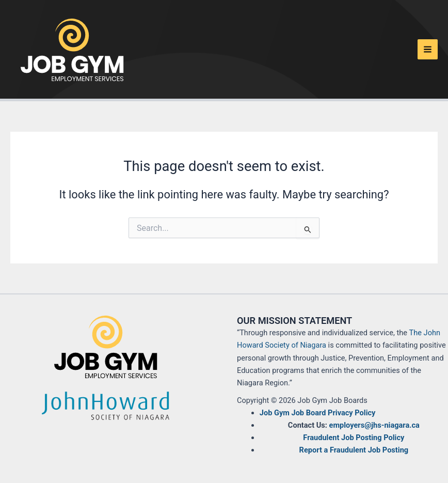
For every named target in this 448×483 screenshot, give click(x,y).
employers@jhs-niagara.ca (374, 425)
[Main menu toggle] (428, 49)
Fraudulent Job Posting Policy (354, 438)
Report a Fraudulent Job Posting (354, 450)
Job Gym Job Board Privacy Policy (318, 413)
